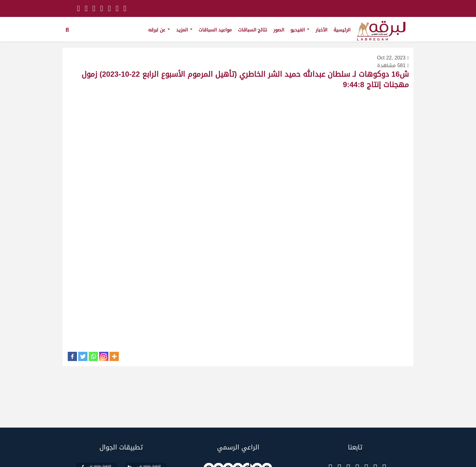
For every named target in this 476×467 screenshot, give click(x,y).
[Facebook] (72, 356)
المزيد (184, 30)
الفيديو (300, 30)
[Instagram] (104, 356)
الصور (279, 30)
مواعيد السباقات (215, 30)
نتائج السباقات (253, 30)
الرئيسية (342, 30)
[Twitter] (83, 356)
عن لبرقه (159, 30)
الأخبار (321, 30)
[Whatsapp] (93, 356)
